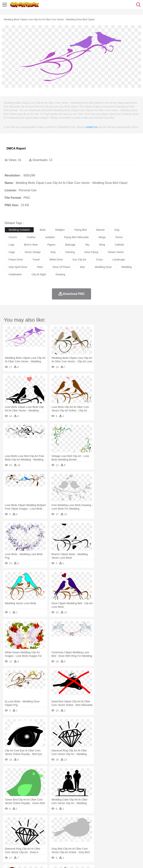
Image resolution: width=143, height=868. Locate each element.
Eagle (87, 827)
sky (87, 245)
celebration (15, 274)
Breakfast (18, 844)
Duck (79, 827)
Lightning (110, 822)
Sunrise (129, 822)
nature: (8, 822)
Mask (18, 833)
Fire (72, 822)
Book (39, 839)
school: (8, 838)
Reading (62, 839)
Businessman (65, 833)
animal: (8, 827)
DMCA (55, 861)
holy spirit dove (18, 267)
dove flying (91, 252)
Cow (65, 827)
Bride (34, 833)
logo (11, 245)
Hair (118, 833)
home (110, 833)
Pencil (72, 839)
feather (31, 237)
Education (82, 839)
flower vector (116, 252)
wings (102, 237)
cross (99, 260)
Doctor (77, 833)
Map (106, 839)
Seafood (95, 844)
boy (130, 833)
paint (40, 267)
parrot (119, 237)
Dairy (28, 844)
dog (117, 230)
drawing (60, 274)
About (7, 861)
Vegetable (107, 844)
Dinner (128, 844)
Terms (17, 861)
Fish (106, 827)
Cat (48, 827)
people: (8, 833)
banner (101, 230)
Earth (65, 822)
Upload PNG (69, 861)
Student (20, 839)
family (42, 833)
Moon (120, 822)
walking (101, 833)
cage (12, 252)
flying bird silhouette (76, 237)
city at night (39, 274)
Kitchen (118, 844)
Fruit (66, 844)
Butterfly (40, 827)
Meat (74, 844)
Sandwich (84, 844)
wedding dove (103, 267)
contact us (91, 127)
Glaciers (90, 822)
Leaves (38, 822)
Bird (31, 827)
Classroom (50, 839)
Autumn (28, 822)
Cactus (47, 822)
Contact (44, 861)
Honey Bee (124, 827)
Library (128, 839)
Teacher (30, 839)
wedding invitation (19, 230)
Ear (85, 833)
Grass (99, 822)
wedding (127, 267)
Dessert (37, 844)
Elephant (97, 827)
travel (36, 260)
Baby (26, 833)
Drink (46, 844)
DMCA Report (16, 148)
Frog (113, 827)
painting (70, 252)
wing (102, 245)
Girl (124, 833)
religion (60, 230)
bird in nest (31, 245)
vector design (32, 252)
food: (7, 844)
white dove (56, 260)
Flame (80, 822)
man (82, 267)
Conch (57, 822)
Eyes (92, 833)
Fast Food (56, 844)
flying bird (80, 230)
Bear (24, 827)
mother (52, 833)
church (13, 237)
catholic (119, 245)
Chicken (57, 827)
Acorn (18, 822)
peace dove (16, 260)
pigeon (51, 245)
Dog (72, 827)
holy (53, 252)
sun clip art (79, 260)
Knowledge (116, 839)
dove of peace (61, 267)
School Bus (95, 839)
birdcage (70, 245)
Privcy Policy (30, 861)
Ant (18, 827)
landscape (119, 260)
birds (43, 230)
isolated (50, 237)
